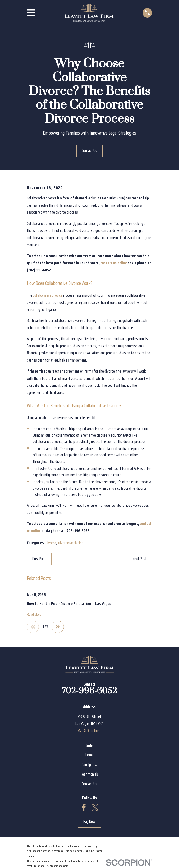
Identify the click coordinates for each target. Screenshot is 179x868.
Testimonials (89, 775)
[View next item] (59, 627)
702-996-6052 (89, 691)
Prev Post (39, 559)
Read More (34, 614)
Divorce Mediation (71, 543)
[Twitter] (95, 808)
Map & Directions (89, 731)
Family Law (89, 765)
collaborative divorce (48, 295)
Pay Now (89, 822)
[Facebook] (84, 808)
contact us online (114, 263)
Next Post (140, 559)
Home (89, 756)
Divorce (51, 543)
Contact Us (89, 151)
